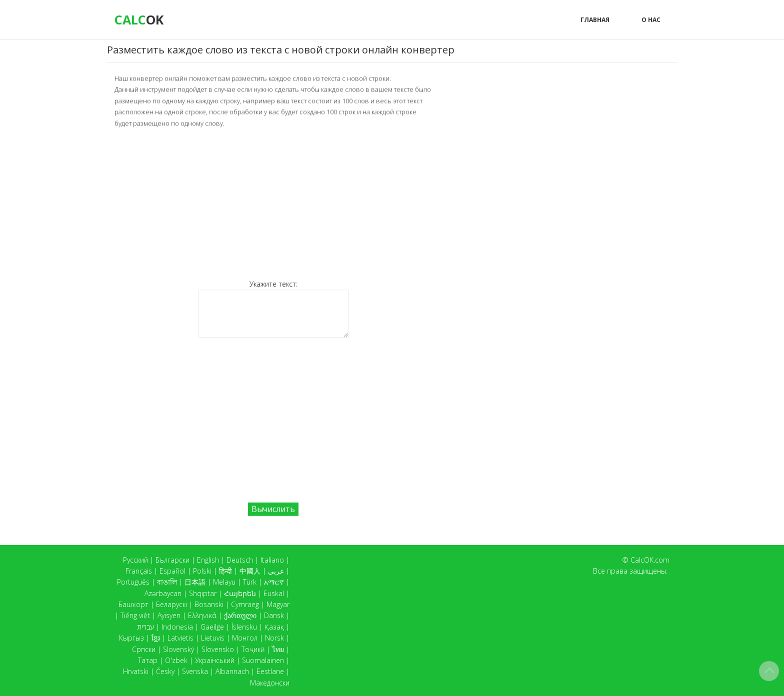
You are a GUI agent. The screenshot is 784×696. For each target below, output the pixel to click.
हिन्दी (225, 571)
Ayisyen (169, 615)
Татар (148, 660)
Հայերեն (240, 593)
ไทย (278, 649)
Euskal (274, 593)
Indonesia (177, 627)
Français (139, 571)
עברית (145, 627)
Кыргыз (131, 638)
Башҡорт (133, 604)
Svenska (195, 671)
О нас (651, 20)
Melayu (224, 582)
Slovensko (218, 649)
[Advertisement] (273, 203)
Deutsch (240, 560)
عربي (276, 571)
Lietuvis (213, 638)
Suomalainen (263, 660)
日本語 (195, 582)
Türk (250, 582)
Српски (144, 649)
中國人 (250, 571)
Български (172, 560)
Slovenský (178, 649)
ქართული (240, 615)
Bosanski (209, 604)
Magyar (278, 604)
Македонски (270, 683)
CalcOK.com (650, 560)
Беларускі (171, 604)
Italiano (272, 560)
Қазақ (274, 627)
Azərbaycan (163, 593)
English (208, 560)
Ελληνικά (202, 615)
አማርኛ (274, 582)
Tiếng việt (135, 615)
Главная (595, 20)
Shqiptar (203, 593)
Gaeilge (212, 627)
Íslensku (244, 627)
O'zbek (176, 660)
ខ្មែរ (156, 638)
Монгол (245, 638)
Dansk (274, 615)
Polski (202, 571)
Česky (165, 671)
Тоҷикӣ (253, 649)
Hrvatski (136, 671)
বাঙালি (167, 582)
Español (172, 571)
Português (133, 582)
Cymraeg (245, 604)
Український (215, 660)
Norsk (274, 638)
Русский (135, 560)
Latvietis (180, 638)
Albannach (232, 671)
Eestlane (270, 671)
